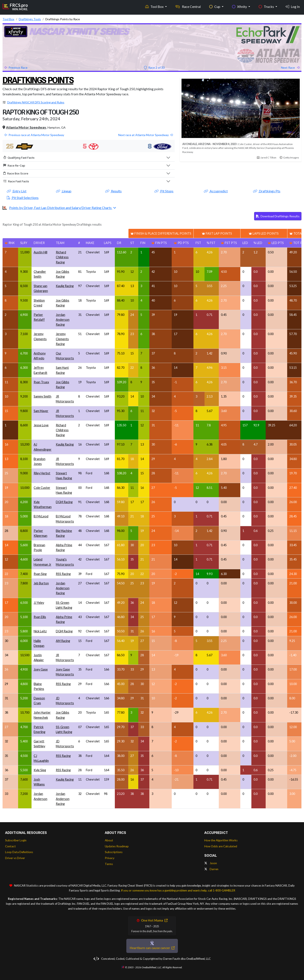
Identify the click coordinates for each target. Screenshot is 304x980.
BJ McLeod (41, 516)
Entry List (17, 191)
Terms (109, 864)
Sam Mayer (41, 411)
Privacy (110, 858)
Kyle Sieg (40, 770)
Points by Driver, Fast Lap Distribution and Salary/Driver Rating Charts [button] (61, 208)
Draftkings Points (38, 80)
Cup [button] (215, 7)
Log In (293, 7)
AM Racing (63, 641)
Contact (10, 846)
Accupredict (216, 191)
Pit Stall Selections (23, 198)
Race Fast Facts (16, 181)
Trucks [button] (267, 7)
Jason (211, 863)
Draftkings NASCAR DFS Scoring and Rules (36, 102)
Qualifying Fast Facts (19, 158)
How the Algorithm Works (221, 840)
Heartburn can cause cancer (152, 948)
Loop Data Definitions (19, 852)
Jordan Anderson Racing (63, 320)
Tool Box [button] (155, 7)
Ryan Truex (41, 382)
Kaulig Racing (65, 286)
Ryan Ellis (40, 617)
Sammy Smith (43, 396)
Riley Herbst (42, 473)
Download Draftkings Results (278, 216)
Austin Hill (40, 252)
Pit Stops (164, 191)
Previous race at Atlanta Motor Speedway (34, 135)
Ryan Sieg (40, 574)
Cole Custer (42, 488)
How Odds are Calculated (221, 846)
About (109, 840)
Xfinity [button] (240, 7)
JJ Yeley (39, 603)
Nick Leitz (40, 631)
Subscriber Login (16, 840)
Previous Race (16, 68)
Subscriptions (114, 852)
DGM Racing (64, 502)
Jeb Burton (41, 583)
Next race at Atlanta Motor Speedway (146, 135)
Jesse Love (41, 425)
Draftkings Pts (267, 191)
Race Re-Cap (14, 166)
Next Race (290, 68)
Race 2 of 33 (154, 68)
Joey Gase (41, 669)
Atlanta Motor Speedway (26, 127)
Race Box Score (16, 173)
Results (113, 191)
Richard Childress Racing (62, 257)
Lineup (64, 191)
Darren (211, 869)
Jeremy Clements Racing (62, 339)
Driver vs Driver (15, 858)
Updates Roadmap (117, 846)
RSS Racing (63, 574)
